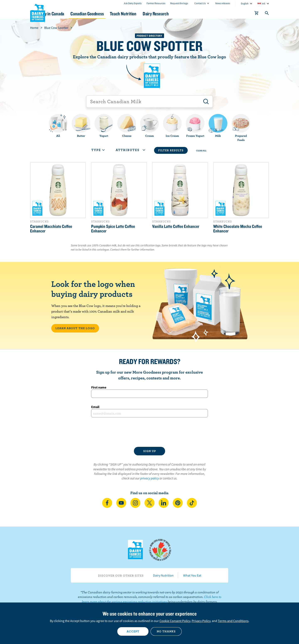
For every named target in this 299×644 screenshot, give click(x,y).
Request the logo (179, 3)
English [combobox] (245, 3)
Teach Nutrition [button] (151, 14)
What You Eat (192, 575)
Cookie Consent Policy (175, 621)
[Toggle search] (267, 14)
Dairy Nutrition (163, 575)
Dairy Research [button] (189, 14)
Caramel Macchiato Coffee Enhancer (51, 229)
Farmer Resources (156, 3)
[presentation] (149, 432)
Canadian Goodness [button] (110, 14)
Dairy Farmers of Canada (38, 13)
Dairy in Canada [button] (69, 14)
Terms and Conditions (233, 621)
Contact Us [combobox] (200, 3)
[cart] (257, 14)
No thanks (166, 631)
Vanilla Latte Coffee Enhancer (176, 226)
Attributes (130, 150)
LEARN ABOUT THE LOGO (75, 328)
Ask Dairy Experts (133, 3)
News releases (223, 3)
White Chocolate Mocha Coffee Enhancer (238, 229)
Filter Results (171, 150)
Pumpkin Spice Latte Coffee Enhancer (113, 229)
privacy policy (149, 478)
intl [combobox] (263, 3)
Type (98, 150)
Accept (133, 631)
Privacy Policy (201, 621)
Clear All (201, 150)
